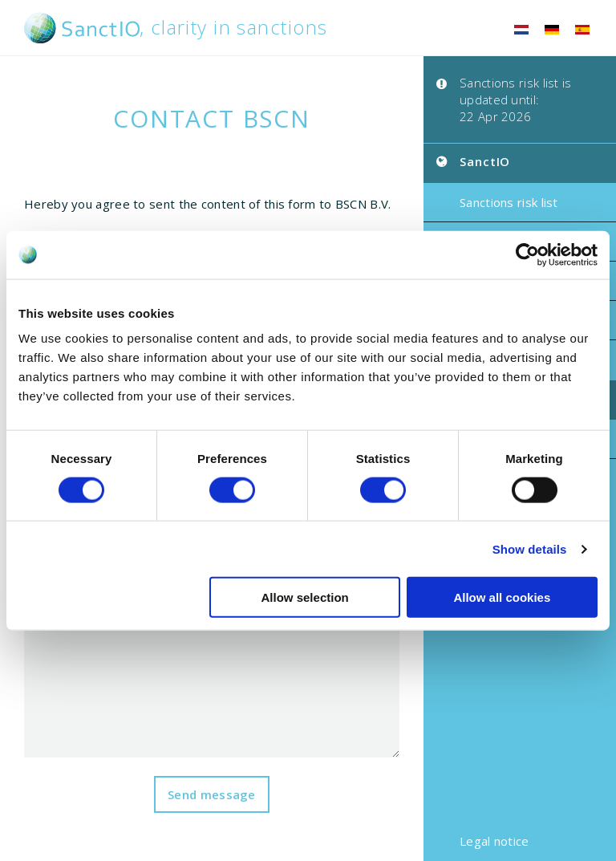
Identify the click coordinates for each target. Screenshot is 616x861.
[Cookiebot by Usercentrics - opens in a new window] (527, 254)
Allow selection (305, 597)
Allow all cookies (502, 597)
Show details (530, 548)
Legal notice (494, 841)
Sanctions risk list (509, 202)
